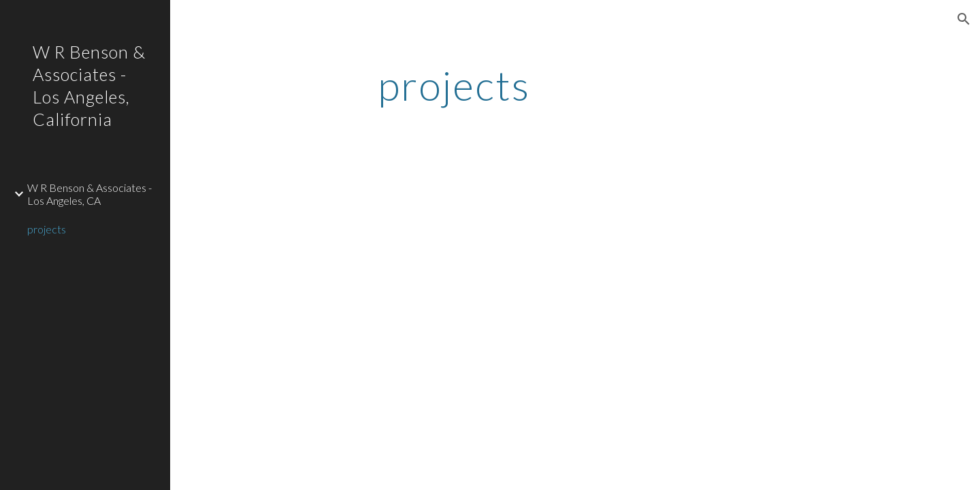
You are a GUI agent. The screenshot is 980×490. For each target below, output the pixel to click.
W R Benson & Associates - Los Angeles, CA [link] (89, 194)
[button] (964, 19)
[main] (454, 85)
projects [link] (47, 229)
